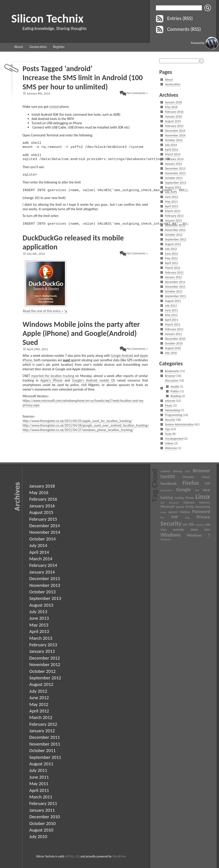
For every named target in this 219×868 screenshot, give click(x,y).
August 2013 (173, 187)
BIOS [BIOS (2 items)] (187, 471)
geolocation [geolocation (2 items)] (166, 490)
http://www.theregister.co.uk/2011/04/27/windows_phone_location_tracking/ (78, 435)
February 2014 (174, 159)
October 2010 (174, 343)
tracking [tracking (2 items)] (200, 525)
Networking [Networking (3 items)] (203, 507)
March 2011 (173, 324)
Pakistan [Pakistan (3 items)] (185, 512)
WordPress (119, 856)
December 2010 (175, 339)
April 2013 (171, 206)
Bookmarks (172, 371)
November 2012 (175, 230)
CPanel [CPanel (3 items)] (206, 477)
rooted (54, 107)
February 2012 (174, 272)
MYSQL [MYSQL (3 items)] (190, 507)
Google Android (122, 361)
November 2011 (175, 287)
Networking (172, 410)
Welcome (171, 448)
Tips (168, 429)
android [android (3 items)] (165, 471)
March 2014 (173, 154)
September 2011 (176, 296)
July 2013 (171, 192)
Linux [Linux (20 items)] (203, 497)
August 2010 (173, 348)
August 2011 (173, 301)
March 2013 (173, 211)
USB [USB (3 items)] (208, 525)
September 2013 (176, 183)
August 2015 (173, 121)
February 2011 (174, 329)
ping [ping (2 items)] (187, 518)
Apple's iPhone (52, 386)
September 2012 (176, 239)
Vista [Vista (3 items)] (163, 530)
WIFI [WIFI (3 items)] (207, 530)
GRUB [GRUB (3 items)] (206, 490)
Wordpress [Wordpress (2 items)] (166, 539)
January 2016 (173, 116)
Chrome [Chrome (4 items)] (188, 477)
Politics (175, 391)
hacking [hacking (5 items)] (167, 497)
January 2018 (173, 102)
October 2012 (174, 235)
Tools (168, 434)
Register (59, 47)
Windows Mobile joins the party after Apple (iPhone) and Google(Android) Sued (81, 339)
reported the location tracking (53, 381)
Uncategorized (174, 439)
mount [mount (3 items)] (180, 507)
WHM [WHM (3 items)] (194, 530)
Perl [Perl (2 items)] (162, 518)
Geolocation (38, 47)
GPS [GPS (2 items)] (197, 490)
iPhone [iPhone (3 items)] (190, 498)
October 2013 (174, 178)
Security (170, 420)
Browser (170, 376)
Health (175, 387)
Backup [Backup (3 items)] (178, 471)
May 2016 (171, 107)
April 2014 (171, 150)
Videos (169, 443)
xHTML (69, 856)
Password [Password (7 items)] (201, 511)
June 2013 (171, 197)
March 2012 (173, 268)
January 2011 (173, 334)
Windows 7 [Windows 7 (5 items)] (198, 535)
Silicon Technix (47, 18)
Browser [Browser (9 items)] (201, 471)
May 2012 (171, 258)
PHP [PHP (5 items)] (175, 517)
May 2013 (171, 202)
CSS (77, 856)
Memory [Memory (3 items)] (205, 503)
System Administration (179, 424)
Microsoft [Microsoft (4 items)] (167, 507)
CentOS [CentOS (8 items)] (168, 477)
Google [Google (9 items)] (184, 489)
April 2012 (171, 263)
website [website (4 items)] (179, 530)
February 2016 (174, 112)
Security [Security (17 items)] (171, 523)
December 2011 (175, 282)
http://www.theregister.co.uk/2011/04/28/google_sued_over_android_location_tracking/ (86, 431)
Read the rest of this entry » (43, 316)
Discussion (172, 381)
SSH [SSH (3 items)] (185, 525)
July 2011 (171, 306)
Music (169, 406)
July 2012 (171, 249)
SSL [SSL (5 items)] (192, 524)
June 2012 (171, 254)
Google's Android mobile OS (93, 386)
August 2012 (173, 244)
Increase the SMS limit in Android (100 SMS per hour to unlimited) (83, 82)
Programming (174, 415)
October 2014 (174, 140)
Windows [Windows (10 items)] (171, 535)
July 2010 (171, 353)
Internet (170, 401)
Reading (176, 396)
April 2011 (171, 320)
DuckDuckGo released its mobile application (73, 248)
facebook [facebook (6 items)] (169, 483)
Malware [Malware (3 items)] (189, 503)
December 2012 (175, 225)
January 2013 (173, 220)
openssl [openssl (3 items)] (173, 512)
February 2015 (174, 126)
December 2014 (175, 131)
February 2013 (174, 216)
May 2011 (171, 315)
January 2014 (173, 164)
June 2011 (171, 310)
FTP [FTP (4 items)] (207, 484)
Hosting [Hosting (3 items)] (179, 498)
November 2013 (175, 173)
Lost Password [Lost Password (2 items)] (170, 503)
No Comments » (137, 93)
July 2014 (171, 145)
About (19, 47)
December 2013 (175, 168)
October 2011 (174, 291)
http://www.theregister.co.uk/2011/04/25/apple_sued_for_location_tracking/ (77, 426)
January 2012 (173, 277)
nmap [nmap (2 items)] (163, 512)
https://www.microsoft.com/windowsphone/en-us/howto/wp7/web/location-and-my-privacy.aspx (83, 408)
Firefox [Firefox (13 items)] (191, 483)
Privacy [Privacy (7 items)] (203, 517)
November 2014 (175, 135)
